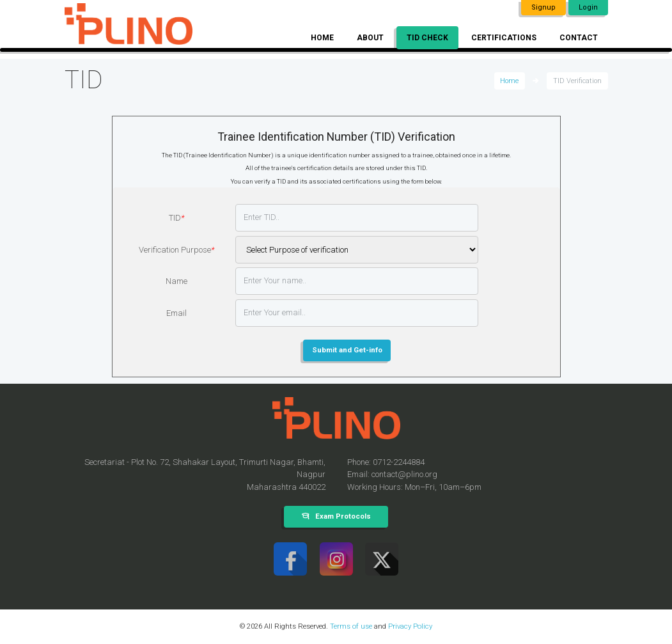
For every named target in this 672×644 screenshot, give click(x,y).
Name (176, 281)
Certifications (504, 38)
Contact (579, 38)
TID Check (427, 38)
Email (176, 313)
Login (588, 7)
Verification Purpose (176, 250)
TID (176, 218)
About (370, 38)
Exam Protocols (343, 516)
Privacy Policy (410, 626)
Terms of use (351, 626)
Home (322, 38)
